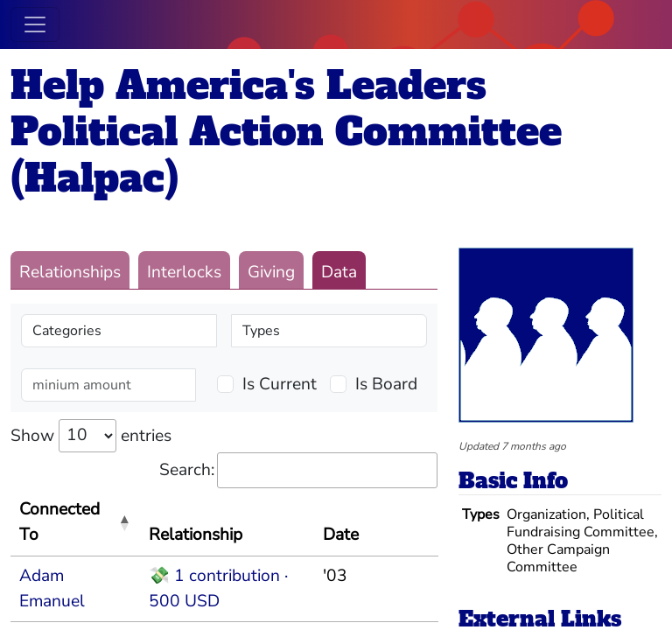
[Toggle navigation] (35, 24)
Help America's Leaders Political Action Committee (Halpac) (286, 132)
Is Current (280, 384)
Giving (271, 272)
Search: (298, 470)
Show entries (91, 436)
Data (339, 272)
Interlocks (184, 272)
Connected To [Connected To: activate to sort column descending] (59, 522)
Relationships (70, 272)
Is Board (386, 384)
